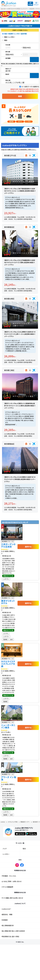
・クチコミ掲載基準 (7, 887)
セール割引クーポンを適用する (30, 87)
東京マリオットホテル (8, 602)
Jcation (3, 822)
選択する (28, 547)
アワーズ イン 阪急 (9, 778)
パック (5, 849)
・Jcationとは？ (6, 909)
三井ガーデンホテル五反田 (8, 545)
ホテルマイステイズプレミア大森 (8, 664)
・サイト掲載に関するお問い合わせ (12, 898)
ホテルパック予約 (13, 822)
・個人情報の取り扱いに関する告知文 (13, 931)
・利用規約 (4, 920)
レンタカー (6, 854)
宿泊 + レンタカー (10, 37)
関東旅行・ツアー (25, 822)
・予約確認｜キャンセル (9, 876)
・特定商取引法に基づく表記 (10, 936)
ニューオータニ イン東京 (8, 726)
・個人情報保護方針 (7, 925)
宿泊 (6, 40)
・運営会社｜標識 (7, 914)
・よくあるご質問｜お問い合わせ (11, 881)
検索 (20, 96)
